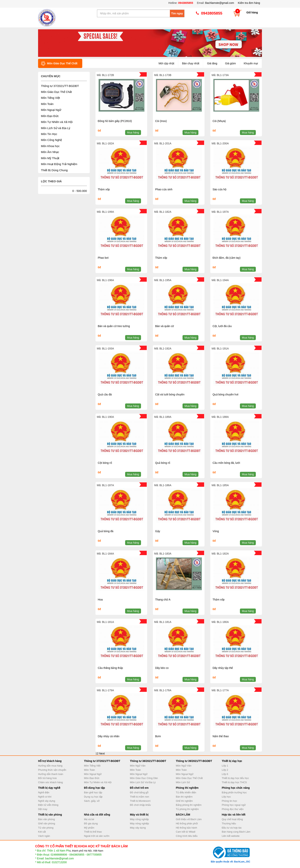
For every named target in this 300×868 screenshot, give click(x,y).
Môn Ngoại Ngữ (51, 110)
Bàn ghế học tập (93, 792)
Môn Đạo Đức (50, 116)
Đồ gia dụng (91, 823)
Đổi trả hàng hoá (47, 778)
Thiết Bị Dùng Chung (54, 170)
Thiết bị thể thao (93, 832)
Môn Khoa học (50, 146)
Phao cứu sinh (164, 189)
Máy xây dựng (138, 828)
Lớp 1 (225, 766)
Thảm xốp (104, 189)
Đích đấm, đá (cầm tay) (227, 258)
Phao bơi (103, 258)
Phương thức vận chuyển (52, 770)
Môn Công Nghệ (51, 140)
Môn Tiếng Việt (50, 98)
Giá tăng (212, 63)
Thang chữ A (163, 600)
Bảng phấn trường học (234, 792)
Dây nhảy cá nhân (109, 736)
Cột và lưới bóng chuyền (170, 394)
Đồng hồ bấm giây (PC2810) (115, 121)
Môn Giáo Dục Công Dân (144, 778)
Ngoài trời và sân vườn (97, 836)
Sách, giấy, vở (92, 801)
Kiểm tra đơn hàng (249, 3)
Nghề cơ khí (45, 797)
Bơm (158, 736)
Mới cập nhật (166, 63)
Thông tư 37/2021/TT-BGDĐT (60, 86)
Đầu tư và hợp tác (232, 828)
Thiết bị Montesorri (140, 801)
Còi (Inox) (161, 121)
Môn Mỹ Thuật (50, 158)
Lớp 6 (225, 774)
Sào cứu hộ (219, 189)
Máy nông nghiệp (139, 823)
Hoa (100, 600)
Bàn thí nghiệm (184, 797)
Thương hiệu (229, 823)
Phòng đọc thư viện (233, 809)
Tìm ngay (177, 13)
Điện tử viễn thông (48, 805)
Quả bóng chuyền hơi (225, 394)
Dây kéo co (162, 668)
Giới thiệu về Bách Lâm (189, 819)
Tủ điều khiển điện (186, 792)
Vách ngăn (44, 836)
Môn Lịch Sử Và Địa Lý (143, 782)
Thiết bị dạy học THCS (234, 782)
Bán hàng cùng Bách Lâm (236, 832)
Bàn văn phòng (46, 819)
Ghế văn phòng (47, 823)
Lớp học (226, 797)
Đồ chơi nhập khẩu (140, 805)
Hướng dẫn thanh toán (51, 774)
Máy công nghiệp (139, 819)
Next (102, 753)
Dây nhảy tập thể (223, 668)
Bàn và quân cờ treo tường (114, 326)
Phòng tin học (229, 801)
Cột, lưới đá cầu (222, 326)
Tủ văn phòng (46, 828)
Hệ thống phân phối (187, 823)
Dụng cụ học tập (93, 797)
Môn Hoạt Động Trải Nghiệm (59, 164)
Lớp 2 (225, 770)
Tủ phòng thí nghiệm (187, 809)
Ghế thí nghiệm (184, 801)
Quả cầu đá (105, 394)
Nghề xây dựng (47, 801)
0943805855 (185, 3)
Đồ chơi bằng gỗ (139, 792)
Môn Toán (47, 104)
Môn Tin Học (49, 134)
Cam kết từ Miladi (186, 832)
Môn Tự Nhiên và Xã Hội (57, 122)
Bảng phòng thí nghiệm (189, 805)
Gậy (158, 531)
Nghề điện (44, 792)
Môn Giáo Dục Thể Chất (56, 92)
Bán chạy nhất (191, 63)
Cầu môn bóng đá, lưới (226, 463)
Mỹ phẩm (89, 828)
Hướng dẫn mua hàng (50, 766)
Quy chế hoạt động (232, 819)
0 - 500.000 (80, 191)
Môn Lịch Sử (183, 782)
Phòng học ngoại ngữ (234, 805)
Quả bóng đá (106, 531)
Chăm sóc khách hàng (50, 782)
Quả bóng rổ (163, 463)
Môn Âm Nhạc (50, 152)
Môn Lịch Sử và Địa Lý (56, 128)
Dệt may (43, 809)
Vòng (216, 531)
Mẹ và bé (89, 819)
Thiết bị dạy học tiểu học (235, 778)
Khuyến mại (251, 63)
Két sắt (42, 832)
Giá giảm (230, 63)
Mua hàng (133, 133)
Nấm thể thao (221, 736)
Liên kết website (231, 836)
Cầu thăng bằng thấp (110, 668)
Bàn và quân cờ (165, 326)
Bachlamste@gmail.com (220, 3)
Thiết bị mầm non (139, 797)
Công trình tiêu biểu (187, 836)
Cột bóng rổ (105, 463)
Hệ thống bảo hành (186, 828)
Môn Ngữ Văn (138, 766)
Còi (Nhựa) (219, 121)
